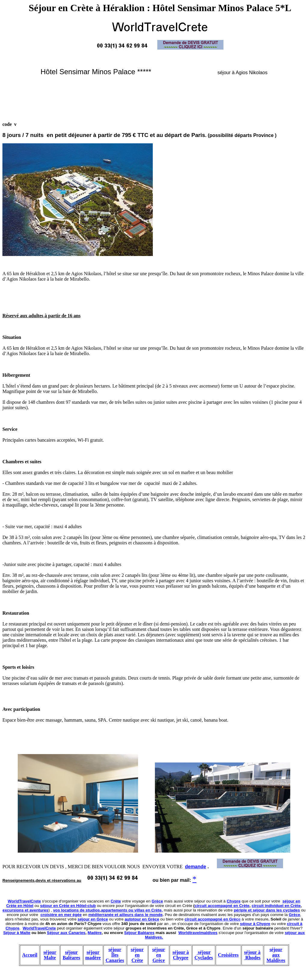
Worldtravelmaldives (198, 933)
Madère (95, 933)
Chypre (234, 901)
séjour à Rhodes (252, 955)
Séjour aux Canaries (66, 933)
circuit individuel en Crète (276, 906)
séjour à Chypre (255, 924)
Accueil (30, 955)
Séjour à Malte (17, 933)
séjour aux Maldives (276, 955)
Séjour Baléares (139, 933)
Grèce (157, 901)
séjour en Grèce (93, 919)
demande (196, 867)
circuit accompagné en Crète (222, 906)
